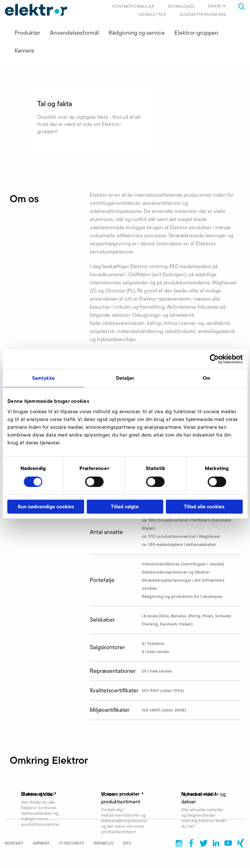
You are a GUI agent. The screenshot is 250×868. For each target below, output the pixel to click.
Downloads (181, 6)
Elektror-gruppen (196, 33)
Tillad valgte (125, 507)
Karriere (24, 51)
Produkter (27, 33)
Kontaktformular (133, 6)
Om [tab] (207, 378)
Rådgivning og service (137, 33)
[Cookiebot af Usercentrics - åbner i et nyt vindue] (214, 359)
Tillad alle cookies (204, 507)
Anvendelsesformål (74, 33)
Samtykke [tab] (43, 378)
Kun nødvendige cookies (46, 507)
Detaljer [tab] (125, 378)
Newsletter (152, 14)
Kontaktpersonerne (203, 14)
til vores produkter (123, 794)
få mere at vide (39, 794)
